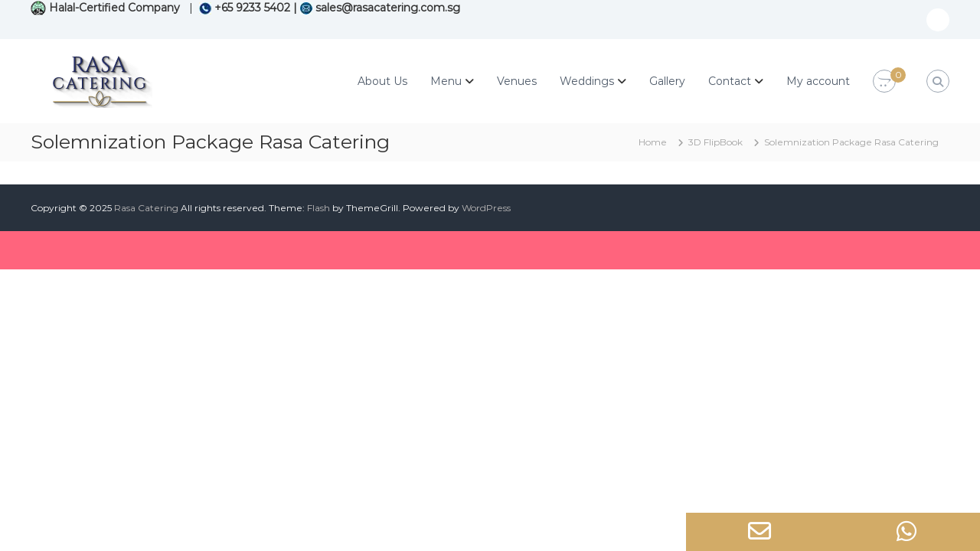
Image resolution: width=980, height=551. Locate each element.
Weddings (587, 81)
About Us (382, 81)
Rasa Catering (146, 208)
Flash (318, 208)
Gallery (667, 81)
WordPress (486, 208)
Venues (517, 81)
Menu (446, 81)
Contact (730, 81)
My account (818, 81)
